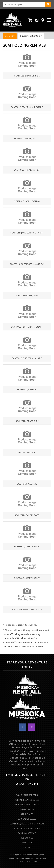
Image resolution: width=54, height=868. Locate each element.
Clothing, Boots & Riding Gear (27, 824)
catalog (11, 36)
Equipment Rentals (27, 795)
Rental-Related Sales (27, 800)
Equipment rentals (32, 36)
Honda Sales (27, 809)
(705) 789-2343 (27, 784)
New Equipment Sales (27, 805)
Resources (27, 838)
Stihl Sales (27, 814)
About (27, 843)
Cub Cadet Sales (27, 819)
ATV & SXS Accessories (27, 828)
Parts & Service (27, 833)
